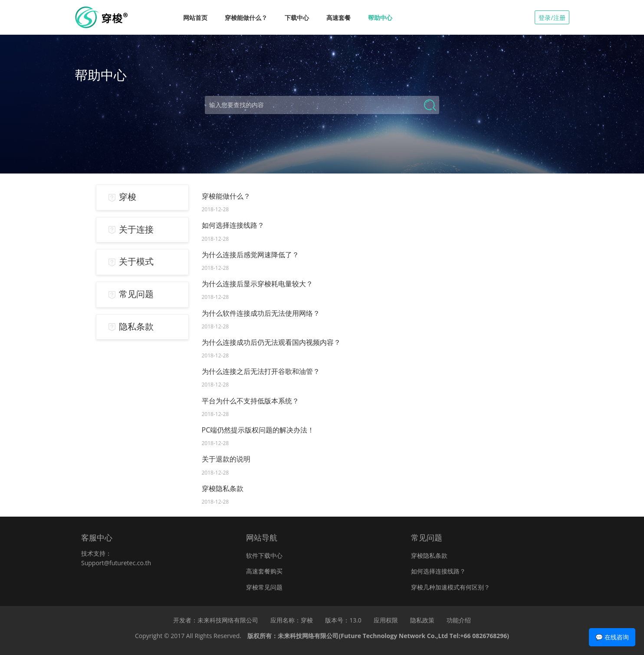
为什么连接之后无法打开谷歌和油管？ (261, 371)
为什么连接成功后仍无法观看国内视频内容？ (271, 342)
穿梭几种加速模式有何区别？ (450, 587)
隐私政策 (422, 620)
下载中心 (297, 18)
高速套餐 (338, 18)
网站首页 (195, 18)
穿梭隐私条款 (223, 488)
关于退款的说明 (226, 459)
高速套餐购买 (264, 571)
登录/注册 (552, 18)
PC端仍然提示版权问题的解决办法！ (258, 430)
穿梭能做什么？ (246, 18)
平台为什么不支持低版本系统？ (250, 401)
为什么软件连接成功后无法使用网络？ (261, 313)
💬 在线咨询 (612, 637)
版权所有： (378, 636)
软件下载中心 (264, 555)
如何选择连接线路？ (233, 225)
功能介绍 (459, 620)
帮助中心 (380, 18)
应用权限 (386, 620)
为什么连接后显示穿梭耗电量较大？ (257, 284)
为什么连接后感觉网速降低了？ (250, 255)
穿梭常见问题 (264, 587)
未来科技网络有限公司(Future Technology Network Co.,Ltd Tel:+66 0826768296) (393, 636)
